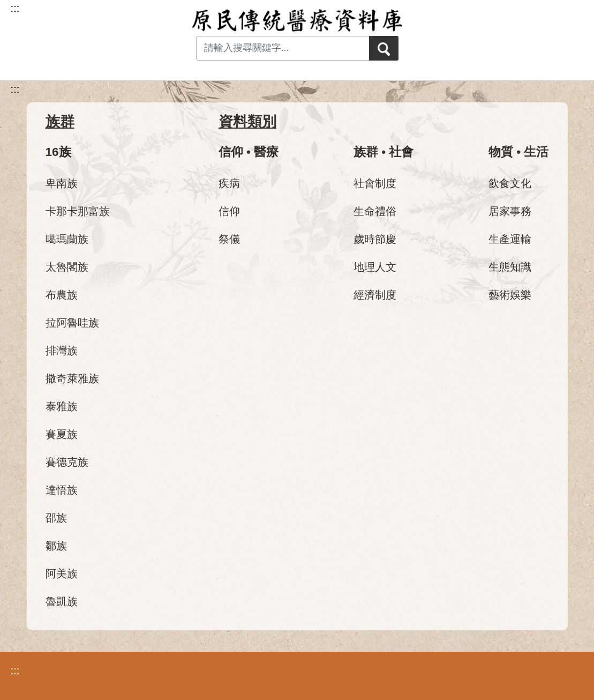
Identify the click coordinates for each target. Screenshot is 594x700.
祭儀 (229, 239)
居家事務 (510, 211)
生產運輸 (510, 239)
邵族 (56, 518)
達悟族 (62, 490)
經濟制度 (375, 295)
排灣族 (62, 351)
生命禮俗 (375, 211)
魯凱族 (62, 601)
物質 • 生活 (518, 152)
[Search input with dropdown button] (279, 48)
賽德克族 (67, 462)
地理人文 (375, 267)
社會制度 (375, 183)
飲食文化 (510, 183)
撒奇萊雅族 (72, 378)
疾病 (229, 183)
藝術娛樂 (510, 295)
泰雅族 (62, 406)
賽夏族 (62, 434)
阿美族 (62, 574)
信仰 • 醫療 (249, 152)
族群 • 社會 (384, 152)
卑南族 (62, 183)
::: (15, 89)
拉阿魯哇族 (72, 323)
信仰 (229, 211)
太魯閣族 (67, 267)
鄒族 (56, 546)
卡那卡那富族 (78, 211)
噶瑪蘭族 (67, 239)
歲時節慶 (375, 239)
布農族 (62, 295)
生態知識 (510, 267)
